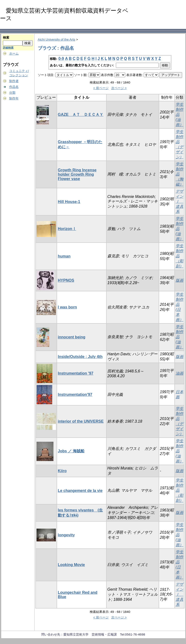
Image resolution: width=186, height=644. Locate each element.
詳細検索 (8, 48)
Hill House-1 (69, 202)
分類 (12, 93)
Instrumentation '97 (76, 373)
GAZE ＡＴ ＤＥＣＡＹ (81, 115)
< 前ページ (101, 88)
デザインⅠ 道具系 (179, 201)
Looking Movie (71, 565)
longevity (66, 535)
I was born (67, 307)
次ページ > (119, 88)
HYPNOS (66, 280)
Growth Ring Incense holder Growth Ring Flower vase (77, 174)
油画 (179, 373)
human (64, 256)
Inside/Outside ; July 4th (80, 357)
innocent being (72, 337)
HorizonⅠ (67, 229)
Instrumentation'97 (75, 395)
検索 (6, 38)
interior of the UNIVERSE (81, 421)
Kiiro (62, 471)
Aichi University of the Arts (56, 39)
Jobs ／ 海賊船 (71, 451)
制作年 (14, 98)
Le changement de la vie (80, 491)
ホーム (14, 53)
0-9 (61, 59)
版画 (179, 280)
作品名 (14, 87)
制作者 (14, 81)
